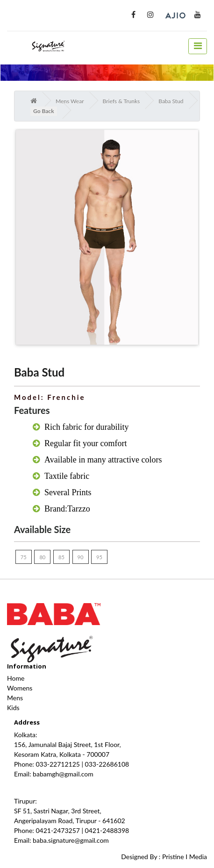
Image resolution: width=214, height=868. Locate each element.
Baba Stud (171, 101)
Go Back (44, 111)
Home (16, 678)
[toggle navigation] (198, 46)
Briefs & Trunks (121, 101)
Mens (15, 698)
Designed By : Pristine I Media (164, 857)
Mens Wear (70, 101)
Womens (20, 688)
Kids (13, 708)
